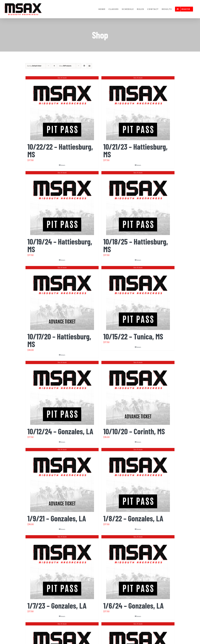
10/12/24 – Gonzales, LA (60, 431)
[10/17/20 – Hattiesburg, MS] (62, 298)
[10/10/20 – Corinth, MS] (138, 393)
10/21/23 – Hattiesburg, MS (135, 150)
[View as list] (89, 66)
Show (65, 66)
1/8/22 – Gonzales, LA (133, 518)
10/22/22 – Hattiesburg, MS (60, 150)
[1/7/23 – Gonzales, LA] (62, 567)
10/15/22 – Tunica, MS (133, 336)
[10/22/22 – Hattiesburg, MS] (62, 108)
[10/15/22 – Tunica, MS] (138, 298)
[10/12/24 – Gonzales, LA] (62, 393)
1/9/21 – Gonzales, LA (57, 518)
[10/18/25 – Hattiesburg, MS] (138, 203)
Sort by (34, 66)
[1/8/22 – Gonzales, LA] (138, 480)
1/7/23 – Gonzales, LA (57, 606)
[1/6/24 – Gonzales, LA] (138, 567)
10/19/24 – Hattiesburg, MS (60, 245)
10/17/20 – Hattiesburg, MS (59, 340)
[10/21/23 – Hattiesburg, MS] (138, 108)
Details (63, 165)
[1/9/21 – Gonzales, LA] (62, 480)
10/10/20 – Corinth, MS (134, 431)
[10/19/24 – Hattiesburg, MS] (62, 203)
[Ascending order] (54, 66)
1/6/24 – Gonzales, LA (133, 606)
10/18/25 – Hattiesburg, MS (136, 245)
